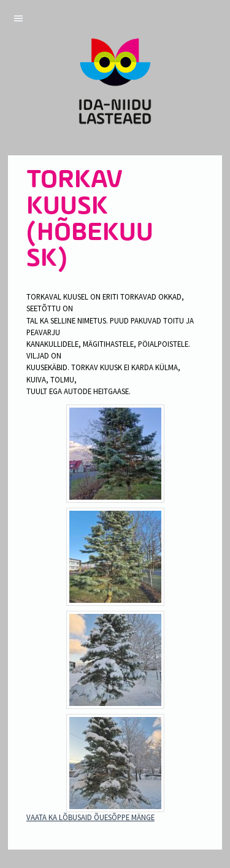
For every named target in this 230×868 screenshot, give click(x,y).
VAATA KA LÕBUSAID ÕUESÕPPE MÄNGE (90, 817)
